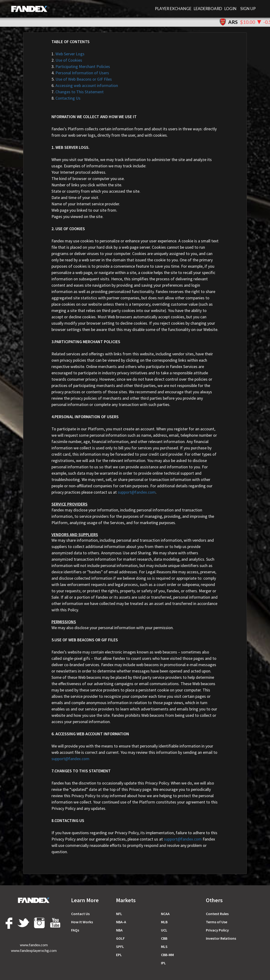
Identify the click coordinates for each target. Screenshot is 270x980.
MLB (164, 922)
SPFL (120, 946)
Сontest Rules (217, 914)
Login (230, 9)
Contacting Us (66, 98)
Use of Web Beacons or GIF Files (82, 79)
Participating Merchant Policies (81, 66)
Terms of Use (217, 922)
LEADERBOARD (208, 9)
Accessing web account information (85, 85)
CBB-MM (167, 955)
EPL (119, 955)
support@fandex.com (137, 492)
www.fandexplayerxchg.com (34, 950)
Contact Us (80, 914)
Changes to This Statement (78, 92)
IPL (163, 963)
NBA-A (121, 922)
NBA (119, 930)
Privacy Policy (217, 930)
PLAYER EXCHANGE (173, 9)
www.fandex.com (34, 945)
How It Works (82, 922)
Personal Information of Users (80, 73)
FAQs (75, 930)
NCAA (165, 914)
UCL (164, 930)
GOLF (120, 938)
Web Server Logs (68, 54)
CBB (164, 938)
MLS (164, 946)
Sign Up (248, 9)
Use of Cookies (67, 60)
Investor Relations (221, 938)
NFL (119, 914)
